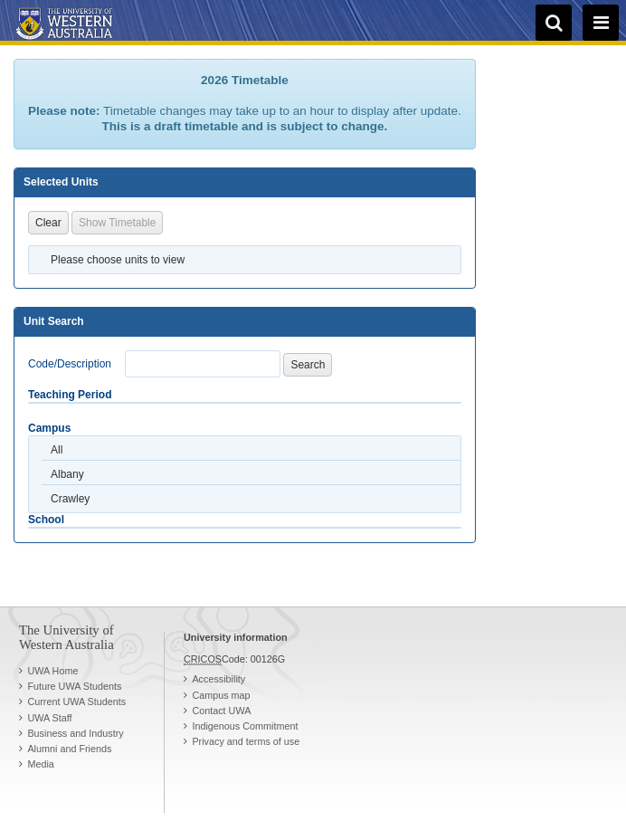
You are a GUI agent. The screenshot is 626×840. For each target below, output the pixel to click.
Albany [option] (67, 474)
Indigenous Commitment (245, 726)
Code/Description (70, 364)
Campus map (221, 695)
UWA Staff (49, 718)
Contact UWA (221, 711)
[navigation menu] (601, 23)
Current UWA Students (76, 702)
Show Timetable (117, 223)
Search (308, 365)
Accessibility (218, 679)
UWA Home (52, 671)
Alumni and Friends (69, 749)
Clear (48, 223)
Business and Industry (75, 733)
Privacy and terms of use (246, 741)
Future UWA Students (74, 686)
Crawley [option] (70, 499)
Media (40, 764)
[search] (554, 23)
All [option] (57, 450)
